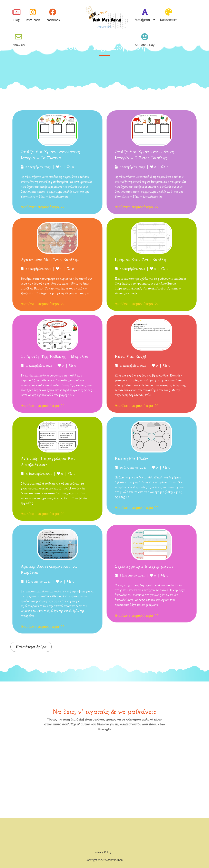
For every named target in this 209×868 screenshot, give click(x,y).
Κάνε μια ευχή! (130, 357)
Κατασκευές (169, 20)
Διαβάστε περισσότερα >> (43, 207)
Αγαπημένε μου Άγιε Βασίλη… (51, 260)
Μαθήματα (142, 20)
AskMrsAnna (104, 27)
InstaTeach (33, 20)
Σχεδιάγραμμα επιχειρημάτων (144, 566)
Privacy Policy (103, 852)
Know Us (18, 45)
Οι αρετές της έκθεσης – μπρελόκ (54, 357)
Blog (17, 20)
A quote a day (145, 45)
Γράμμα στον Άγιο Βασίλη (140, 260)
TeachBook (53, 20)
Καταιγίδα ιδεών (131, 459)
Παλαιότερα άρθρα (31, 647)
